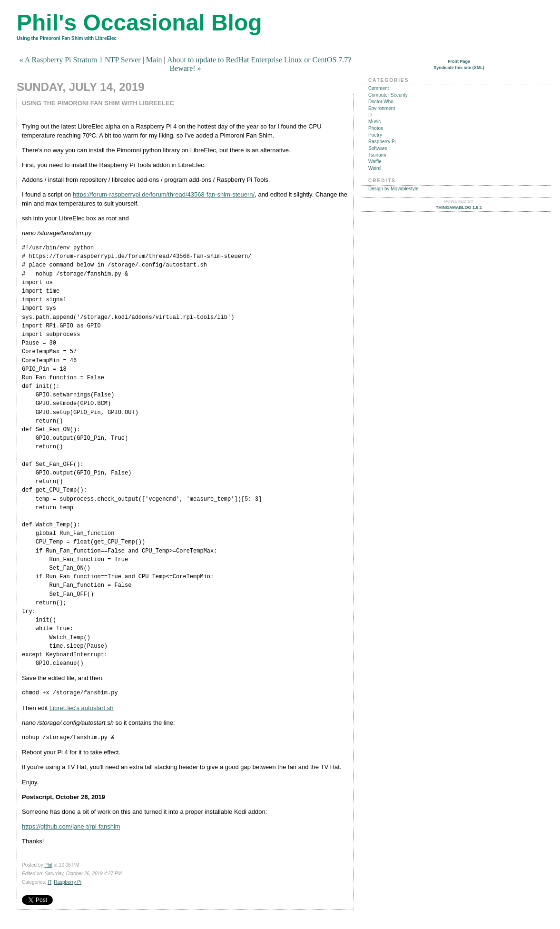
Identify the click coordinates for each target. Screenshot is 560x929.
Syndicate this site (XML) (459, 68)
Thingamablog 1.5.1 (459, 208)
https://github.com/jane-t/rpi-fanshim (71, 826)
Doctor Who (381, 102)
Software (378, 148)
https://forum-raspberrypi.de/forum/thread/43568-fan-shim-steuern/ (164, 194)
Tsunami (377, 155)
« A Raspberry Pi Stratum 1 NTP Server (80, 60)
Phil (48, 865)
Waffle (375, 162)
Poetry (375, 135)
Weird (374, 168)
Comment (378, 88)
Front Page (459, 61)
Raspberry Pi (68, 882)
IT (49, 882)
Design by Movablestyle (393, 189)
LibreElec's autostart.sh (82, 708)
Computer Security (388, 95)
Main (154, 60)
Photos (376, 128)
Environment (382, 108)
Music (374, 122)
